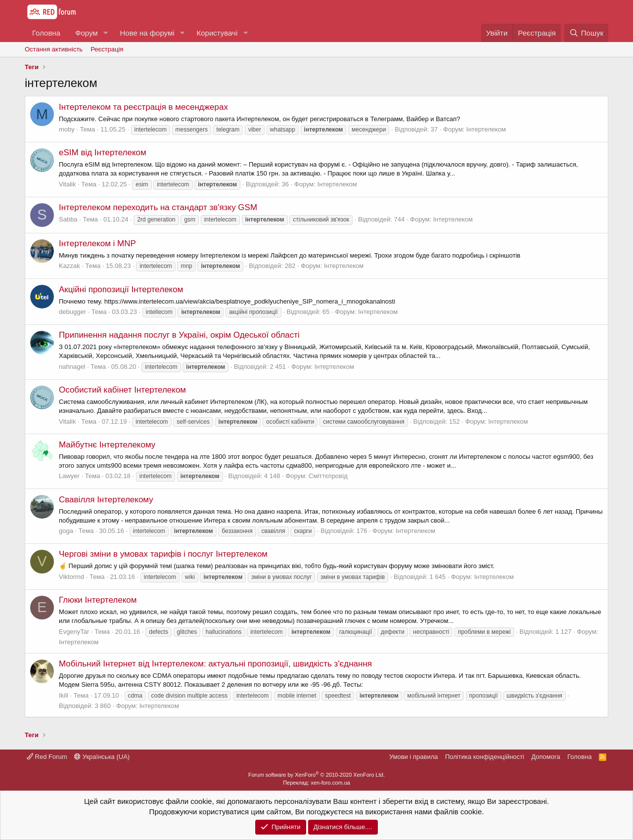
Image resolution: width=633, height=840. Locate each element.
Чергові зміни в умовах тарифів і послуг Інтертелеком (163, 554)
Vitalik (67, 184)
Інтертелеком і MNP (97, 243)
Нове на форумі (147, 33)
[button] (105, 33)
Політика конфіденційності (485, 757)
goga (66, 531)
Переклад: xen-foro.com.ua (316, 783)
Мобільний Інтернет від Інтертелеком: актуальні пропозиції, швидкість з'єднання (215, 664)
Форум (87, 33)
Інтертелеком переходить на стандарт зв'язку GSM (158, 207)
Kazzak (69, 266)
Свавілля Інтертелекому (106, 500)
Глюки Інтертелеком (98, 600)
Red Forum (47, 757)
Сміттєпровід (328, 476)
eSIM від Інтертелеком (103, 153)
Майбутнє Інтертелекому (107, 445)
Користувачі (217, 33)
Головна (46, 33)
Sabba (68, 219)
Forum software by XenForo (316, 775)
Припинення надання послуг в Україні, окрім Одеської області (179, 335)
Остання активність (54, 49)
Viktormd (71, 577)
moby (67, 129)
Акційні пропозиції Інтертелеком (121, 289)
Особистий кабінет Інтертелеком (122, 390)
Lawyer (69, 476)
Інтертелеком (486, 129)
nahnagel (72, 367)
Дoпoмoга (545, 757)
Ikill (64, 695)
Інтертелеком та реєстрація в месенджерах (143, 107)
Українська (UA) (102, 757)
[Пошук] (586, 33)
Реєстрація (107, 49)
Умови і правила (414, 757)
